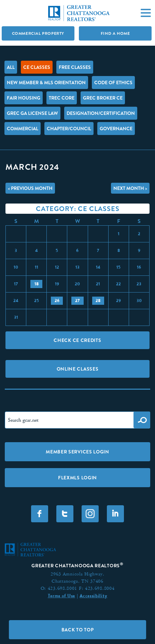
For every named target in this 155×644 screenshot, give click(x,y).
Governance (116, 129)
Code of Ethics (113, 83)
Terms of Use (61, 596)
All (11, 67)
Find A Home (115, 33)
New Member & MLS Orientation (46, 83)
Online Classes (78, 369)
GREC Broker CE (103, 98)
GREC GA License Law (32, 113)
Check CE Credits (77, 340)
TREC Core (62, 98)
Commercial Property (38, 33)
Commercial (23, 129)
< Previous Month (30, 188)
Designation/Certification (101, 113)
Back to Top (78, 630)
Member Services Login (77, 452)
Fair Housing (24, 98)
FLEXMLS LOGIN (77, 478)
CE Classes (37, 67)
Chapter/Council (69, 129)
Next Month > (130, 188)
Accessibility (93, 596)
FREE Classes (75, 67)
